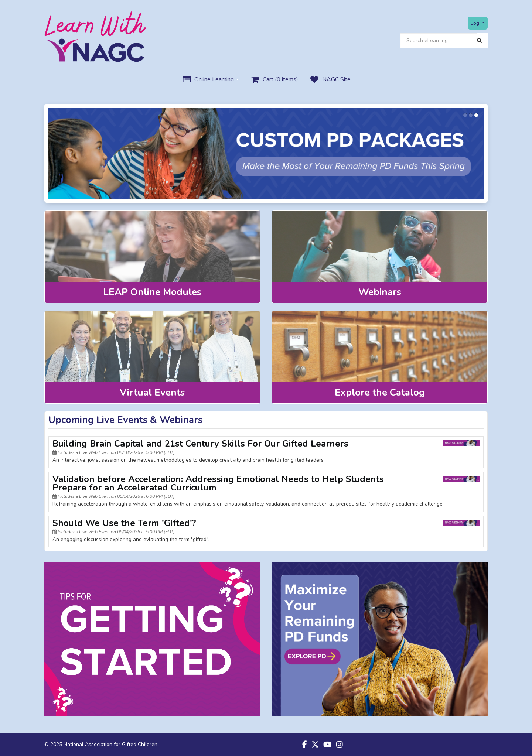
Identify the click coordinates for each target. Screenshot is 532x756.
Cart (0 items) (274, 80)
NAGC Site (330, 80)
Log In (478, 23)
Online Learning (210, 80)
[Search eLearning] (439, 41)
